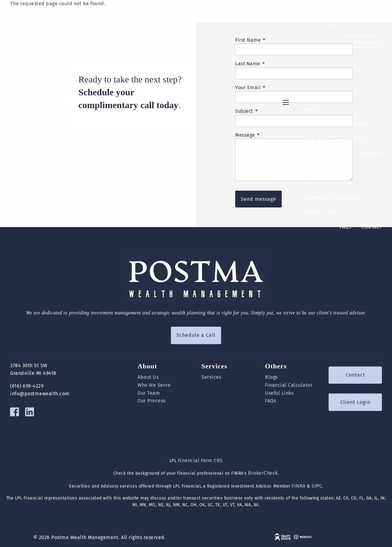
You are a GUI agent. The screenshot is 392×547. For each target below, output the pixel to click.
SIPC (317, 486)
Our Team (316, 139)
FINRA (299, 486)
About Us (316, 124)
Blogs (271, 377)
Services (371, 153)
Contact (371, 227)
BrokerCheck (263, 473)
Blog (310, 183)
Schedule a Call (352, 20)
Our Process (354, 139)
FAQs (345, 227)
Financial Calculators (333, 198)
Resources (318, 168)
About (312, 109)
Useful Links (321, 212)
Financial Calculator (289, 385)
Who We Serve (355, 124)
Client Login (361, 42)
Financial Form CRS (200, 460)
